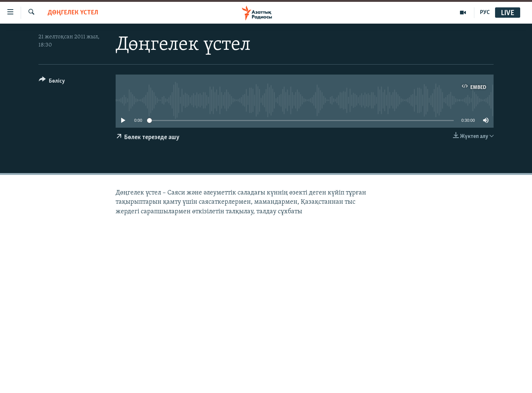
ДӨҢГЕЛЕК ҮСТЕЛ (73, 13)
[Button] (52, 82)
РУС (485, 13)
